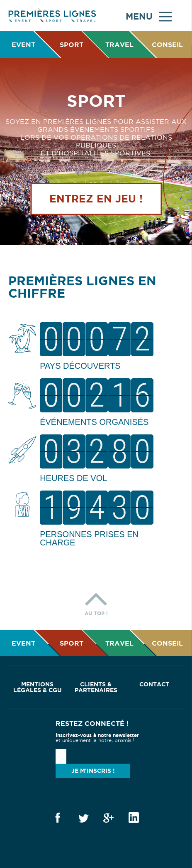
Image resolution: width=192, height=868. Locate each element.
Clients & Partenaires (96, 687)
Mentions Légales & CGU (38, 687)
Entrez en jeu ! (96, 199)
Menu (149, 16)
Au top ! (96, 602)
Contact (154, 684)
